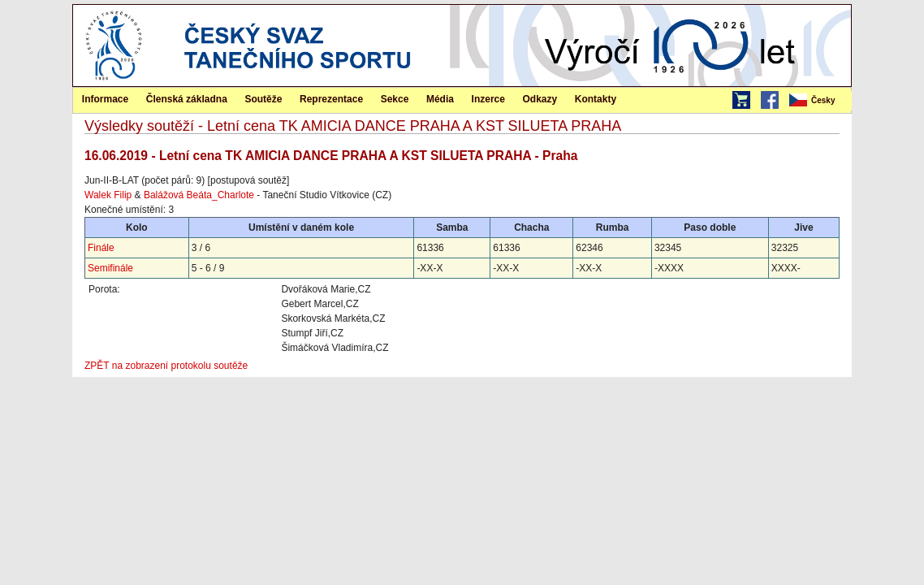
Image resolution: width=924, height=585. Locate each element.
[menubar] (819, 101)
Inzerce (488, 99)
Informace (105, 99)
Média (440, 99)
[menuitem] (819, 101)
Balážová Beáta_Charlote (199, 195)
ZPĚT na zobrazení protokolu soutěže (166, 366)
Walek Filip (108, 195)
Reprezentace (331, 99)
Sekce (395, 99)
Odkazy (540, 99)
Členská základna (187, 99)
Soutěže (263, 99)
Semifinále (110, 268)
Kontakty (596, 99)
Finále (101, 248)
